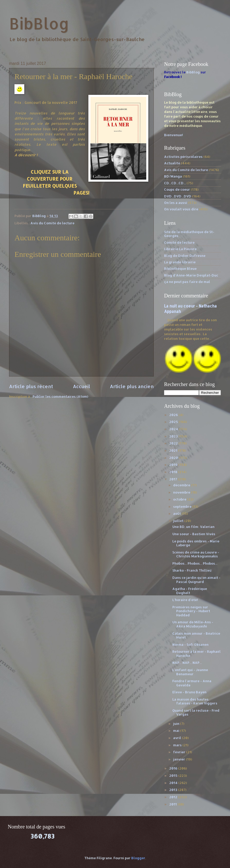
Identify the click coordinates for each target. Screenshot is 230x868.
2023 (174, 436)
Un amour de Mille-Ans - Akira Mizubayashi (193, 624)
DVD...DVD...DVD (178, 196)
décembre (182, 485)
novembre (182, 492)
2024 (174, 429)
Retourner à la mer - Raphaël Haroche (197, 653)
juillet (179, 521)
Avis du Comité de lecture (52, 223)
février (180, 752)
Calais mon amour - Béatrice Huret (196, 635)
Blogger (138, 858)
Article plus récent (31, 386)
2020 (174, 458)
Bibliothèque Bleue (180, 268)
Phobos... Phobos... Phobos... (195, 563)
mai (177, 731)
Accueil (82, 386)
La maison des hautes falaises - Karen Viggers (195, 701)
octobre (180, 499)
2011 (173, 804)
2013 (174, 790)
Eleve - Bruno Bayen (189, 692)
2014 (174, 783)
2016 (174, 768)
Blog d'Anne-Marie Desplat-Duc (191, 275)
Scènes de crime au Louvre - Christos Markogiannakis (196, 554)
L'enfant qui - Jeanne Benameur (190, 672)
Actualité (172, 163)
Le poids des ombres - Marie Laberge (196, 543)
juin (177, 724)
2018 (174, 472)
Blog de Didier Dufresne (185, 256)
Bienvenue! (174, 135)
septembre (183, 506)
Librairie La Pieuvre (180, 249)
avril (178, 738)
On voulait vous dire (181, 209)
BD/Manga (173, 176)
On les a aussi (176, 203)
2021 (174, 450)
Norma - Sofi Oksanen (190, 644)
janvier (179, 759)
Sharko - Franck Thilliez (192, 570)
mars (178, 745)
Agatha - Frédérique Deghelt (190, 591)
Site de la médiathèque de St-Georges (189, 234)
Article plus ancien (132, 386)
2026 (174, 415)
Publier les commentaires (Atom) (60, 396)
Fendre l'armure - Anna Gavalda (192, 683)
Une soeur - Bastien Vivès (194, 534)
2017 (174, 479)
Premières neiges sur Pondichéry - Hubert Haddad (191, 611)
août (177, 513)
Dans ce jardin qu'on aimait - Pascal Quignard (196, 579)
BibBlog (39, 23)
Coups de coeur (177, 189)
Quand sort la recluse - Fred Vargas (196, 712)
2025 (174, 422)
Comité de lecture (179, 242)
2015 (174, 775)
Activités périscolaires (183, 157)
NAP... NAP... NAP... (187, 663)
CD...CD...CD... (175, 183)
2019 (174, 465)
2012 (174, 797)
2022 (174, 443)
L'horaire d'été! (185, 600)
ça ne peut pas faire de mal (187, 282)
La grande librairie (180, 262)
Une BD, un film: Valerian (193, 527)
